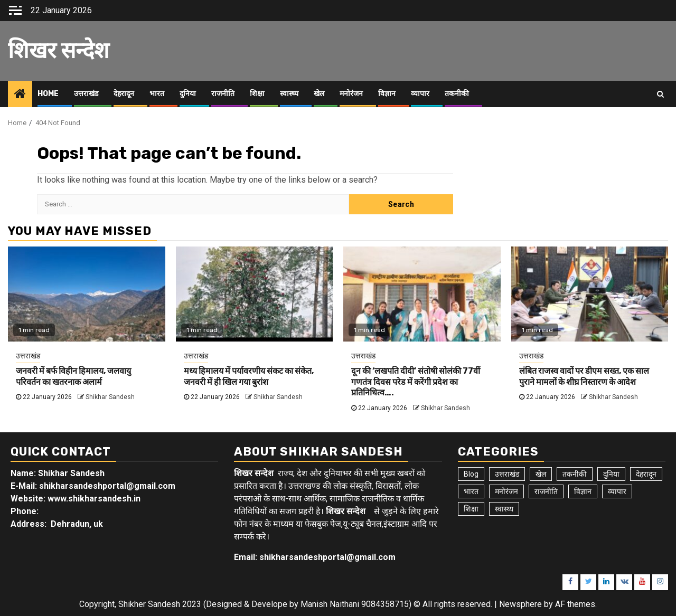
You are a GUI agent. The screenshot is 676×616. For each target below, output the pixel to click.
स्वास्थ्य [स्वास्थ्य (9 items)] (504, 509)
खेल (319, 94)
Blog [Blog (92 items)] (471, 474)
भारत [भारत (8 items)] (471, 491)
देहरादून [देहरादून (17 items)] (646, 474)
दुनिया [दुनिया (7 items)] (611, 474)
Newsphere (520, 604)
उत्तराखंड (86, 94)
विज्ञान (387, 94)
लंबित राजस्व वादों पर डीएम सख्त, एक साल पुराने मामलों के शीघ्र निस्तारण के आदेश (584, 376)
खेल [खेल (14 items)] (541, 474)
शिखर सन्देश (59, 51)
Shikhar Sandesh (110, 397)
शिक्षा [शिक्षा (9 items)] (471, 509)
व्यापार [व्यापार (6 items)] (617, 491)
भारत (157, 94)
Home (48, 94)
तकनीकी (457, 94)
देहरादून (124, 94)
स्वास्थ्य (289, 94)
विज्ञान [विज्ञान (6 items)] (583, 491)
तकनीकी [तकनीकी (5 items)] (575, 474)
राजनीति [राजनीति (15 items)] (546, 491)
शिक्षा (257, 94)
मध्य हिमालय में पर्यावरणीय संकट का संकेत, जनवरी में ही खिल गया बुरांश (249, 376)
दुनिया (188, 94)
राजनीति (223, 94)
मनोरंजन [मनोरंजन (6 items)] (506, 491)
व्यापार (420, 94)
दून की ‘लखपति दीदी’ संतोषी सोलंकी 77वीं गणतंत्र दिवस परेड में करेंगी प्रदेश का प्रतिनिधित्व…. (416, 382)
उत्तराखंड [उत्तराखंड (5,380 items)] (507, 474)
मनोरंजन (351, 94)
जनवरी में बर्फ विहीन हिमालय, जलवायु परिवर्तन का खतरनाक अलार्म (73, 376)
